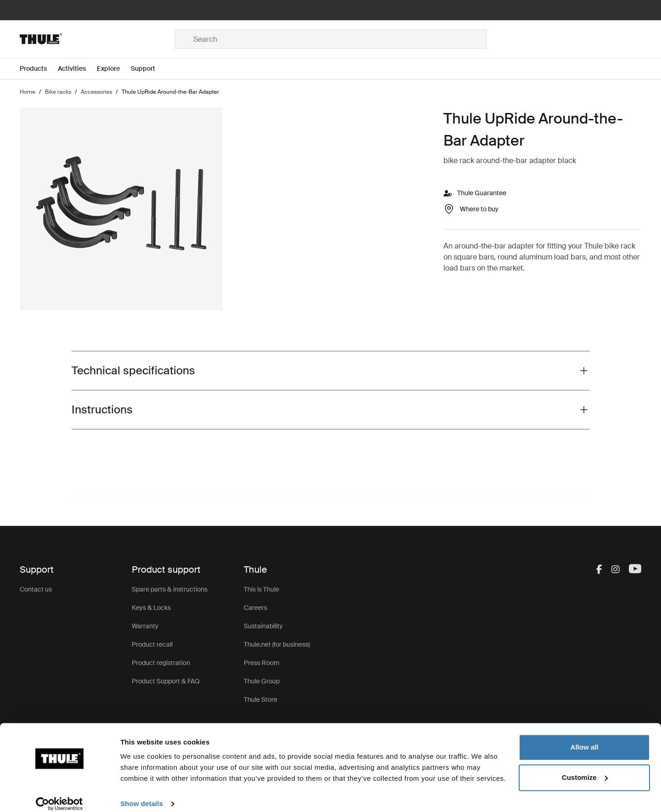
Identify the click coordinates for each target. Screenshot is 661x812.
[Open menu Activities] (77, 69)
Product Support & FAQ (166, 681)
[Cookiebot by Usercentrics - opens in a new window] (59, 794)
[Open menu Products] (39, 69)
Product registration (161, 663)
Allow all (585, 737)
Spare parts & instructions (170, 589)
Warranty (145, 626)
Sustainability (263, 626)
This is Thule (261, 589)
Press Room (262, 663)
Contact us (36, 589)
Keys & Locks (151, 608)
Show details (142, 794)
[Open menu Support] (148, 69)
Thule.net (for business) (277, 644)
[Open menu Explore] (114, 69)
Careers (255, 608)
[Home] (97, 39)
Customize (585, 767)
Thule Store (260, 699)
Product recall (152, 644)
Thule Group (262, 681)
